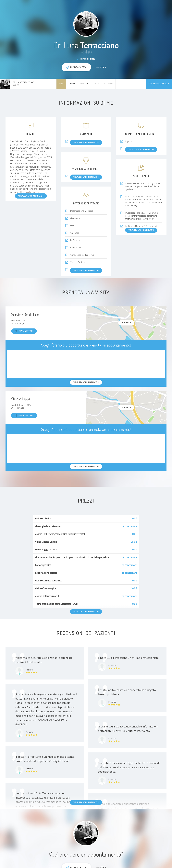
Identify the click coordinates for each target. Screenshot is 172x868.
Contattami (101, 67)
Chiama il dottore (24, 331)
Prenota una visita (159, 84)
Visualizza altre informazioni (86, 802)
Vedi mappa (126, 323)
